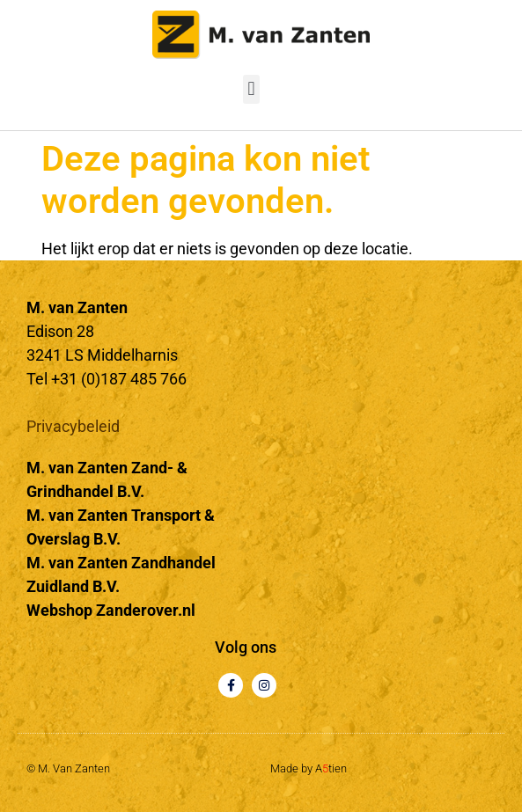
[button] (251, 89)
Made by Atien (309, 768)
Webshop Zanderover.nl (111, 610)
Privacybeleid (73, 426)
